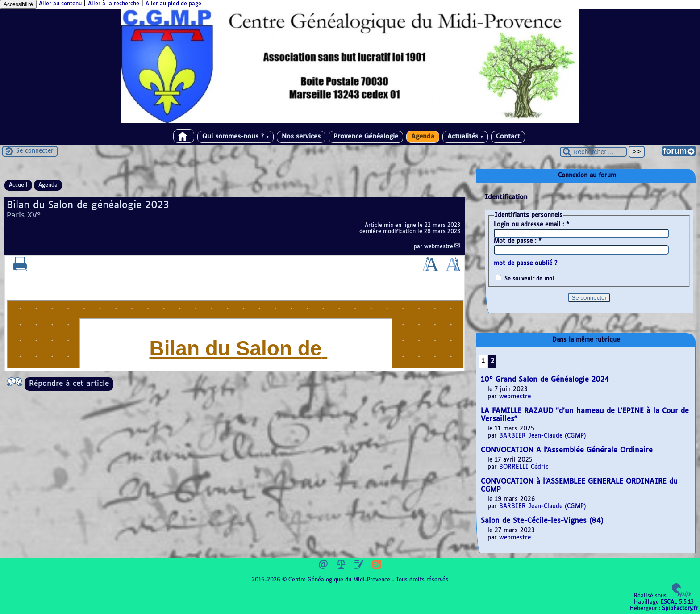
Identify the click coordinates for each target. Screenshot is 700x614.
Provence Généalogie (366, 137)
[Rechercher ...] (593, 152)
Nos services (301, 137)
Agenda (423, 137)
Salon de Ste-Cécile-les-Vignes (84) (542, 521)
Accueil (18, 185)
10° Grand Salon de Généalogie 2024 (545, 380)
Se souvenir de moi (529, 279)
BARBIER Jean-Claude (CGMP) (543, 436)
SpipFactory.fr (680, 609)
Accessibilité (18, 4)
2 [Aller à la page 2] (492, 361)
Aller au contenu (60, 4)
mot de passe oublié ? (525, 264)
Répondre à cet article (69, 384)
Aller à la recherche (114, 4)
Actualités (465, 137)
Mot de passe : (518, 241)
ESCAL (669, 602)
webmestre (439, 247)
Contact (508, 137)
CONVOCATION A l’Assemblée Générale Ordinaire (567, 450)
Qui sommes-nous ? (235, 137)
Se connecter (35, 151)
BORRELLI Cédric (524, 467)
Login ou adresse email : (531, 225)
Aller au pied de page (173, 4)
